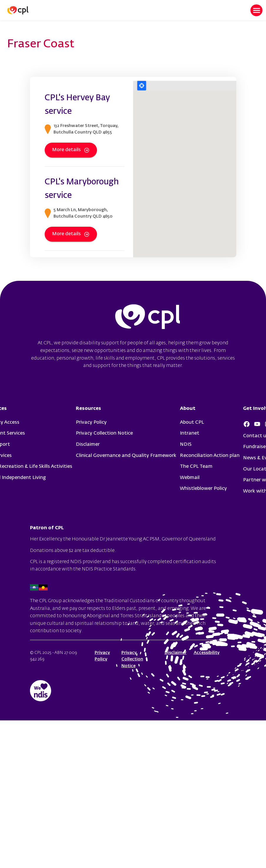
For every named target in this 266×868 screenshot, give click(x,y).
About (188, 409)
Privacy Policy (91, 423)
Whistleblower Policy (203, 489)
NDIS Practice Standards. (109, 569)
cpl (148, 318)
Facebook (247, 424)
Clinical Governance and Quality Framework (126, 456)
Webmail (190, 478)
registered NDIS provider (74, 562)
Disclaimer (88, 445)
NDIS (186, 445)
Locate (142, 86)
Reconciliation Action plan (210, 456)
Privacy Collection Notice (104, 433)
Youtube (257, 424)
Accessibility (207, 653)
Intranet (190, 433)
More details (71, 150)
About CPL (192, 423)
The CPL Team (196, 467)
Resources (88, 409)
